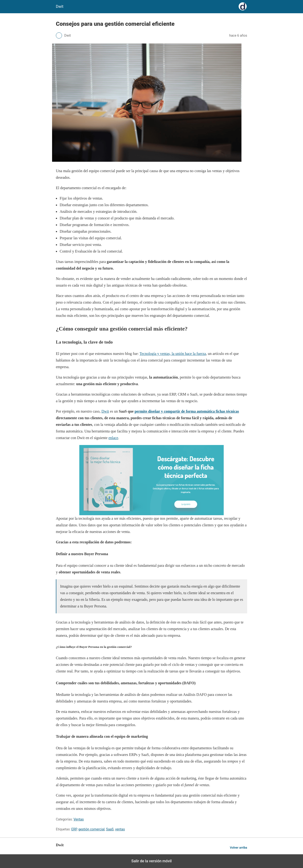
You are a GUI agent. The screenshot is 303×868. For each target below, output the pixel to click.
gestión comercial (91, 829)
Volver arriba (238, 848)
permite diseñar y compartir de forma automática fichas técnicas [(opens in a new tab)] (187, 411)
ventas (120, 829)
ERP (74, 829)
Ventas (79, 819)
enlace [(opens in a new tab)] (113, 438)
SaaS (110, 829)
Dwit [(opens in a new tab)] (105, 411)
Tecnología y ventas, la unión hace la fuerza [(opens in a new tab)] (173, 354)
